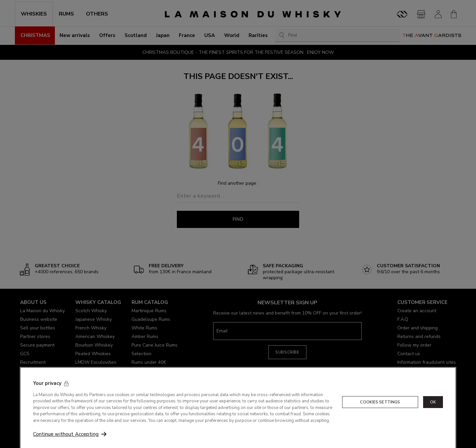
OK (433, 408)
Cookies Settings (380, 408)
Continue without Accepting (66, 440)
